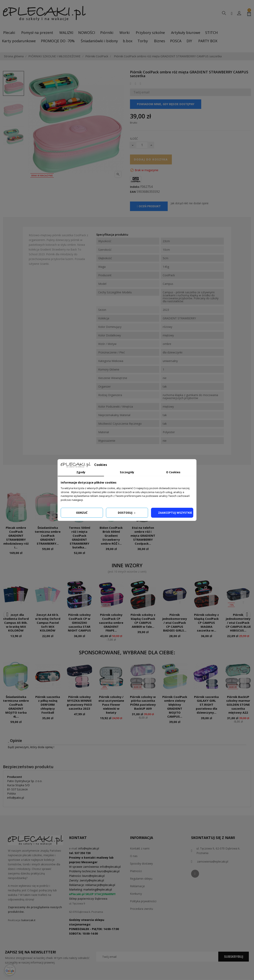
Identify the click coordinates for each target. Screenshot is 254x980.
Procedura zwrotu (141, 909)
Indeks (135, 187)
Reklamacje (137, 886)
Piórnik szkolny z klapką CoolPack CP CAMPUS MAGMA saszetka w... (206, 622)
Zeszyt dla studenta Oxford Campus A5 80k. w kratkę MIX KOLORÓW (16, 622)
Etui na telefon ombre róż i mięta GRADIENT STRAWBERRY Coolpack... (143, 535)
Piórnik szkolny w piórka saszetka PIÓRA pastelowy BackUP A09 (143, 703)
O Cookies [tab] (173, 472)
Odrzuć (82, 513)
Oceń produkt (149, 206)
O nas (134, 856)
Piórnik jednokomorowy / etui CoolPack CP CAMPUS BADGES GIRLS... (175, 622)
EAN (133, 192)
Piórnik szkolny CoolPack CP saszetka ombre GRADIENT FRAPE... (111, 622)
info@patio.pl (16, 798)
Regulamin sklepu (141, 879)
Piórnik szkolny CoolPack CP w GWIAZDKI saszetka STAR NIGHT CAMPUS (79, 622)
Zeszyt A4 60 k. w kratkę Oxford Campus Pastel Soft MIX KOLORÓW (48, 622)
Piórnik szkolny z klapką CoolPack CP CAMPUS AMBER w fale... (143, 621)
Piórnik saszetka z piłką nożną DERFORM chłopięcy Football (48, 705)
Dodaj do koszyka (151, 159)
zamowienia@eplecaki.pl (213, 861)
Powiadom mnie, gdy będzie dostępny (166, 104)
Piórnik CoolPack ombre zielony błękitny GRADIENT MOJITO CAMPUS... (175, 707)
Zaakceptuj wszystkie (175, 513)
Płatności (136, 871)
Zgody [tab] (81, 472)
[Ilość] (142, 145)
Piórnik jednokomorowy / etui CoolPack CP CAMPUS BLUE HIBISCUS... (238, 622)
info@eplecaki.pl (89, 848)
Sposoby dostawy (141, 863)
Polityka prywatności (143, 901)
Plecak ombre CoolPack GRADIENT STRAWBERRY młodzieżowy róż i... (16, 537)
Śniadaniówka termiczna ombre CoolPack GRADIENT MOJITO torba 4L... (16, 707)
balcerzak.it (28, 920)
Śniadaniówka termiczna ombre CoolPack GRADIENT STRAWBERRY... (48, 535)
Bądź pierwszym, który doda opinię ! (31, 747)
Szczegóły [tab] (127, 472)
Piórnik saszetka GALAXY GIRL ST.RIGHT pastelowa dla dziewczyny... (206, 705)
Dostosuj (127, 513)
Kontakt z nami (140, 848)
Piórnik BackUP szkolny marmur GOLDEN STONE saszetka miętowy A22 (238, 705)
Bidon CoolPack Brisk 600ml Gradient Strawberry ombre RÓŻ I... (111, 535)
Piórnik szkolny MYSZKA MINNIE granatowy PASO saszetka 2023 (79, 703)
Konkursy (136, 894)
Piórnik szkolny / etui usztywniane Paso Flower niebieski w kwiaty (111, 705)
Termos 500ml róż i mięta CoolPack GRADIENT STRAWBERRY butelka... (79, 537)
